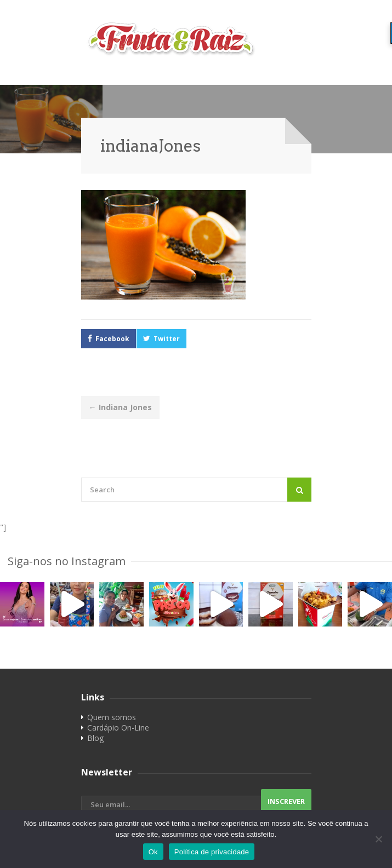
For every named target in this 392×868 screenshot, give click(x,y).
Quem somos (112, 717)
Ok (153, 852)
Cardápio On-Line (118, 728)
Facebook (112, 339)
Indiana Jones (120, 407)
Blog (95, 738)
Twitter (167, 339)
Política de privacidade (212, 852)
